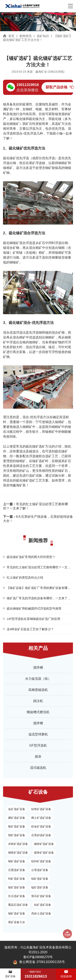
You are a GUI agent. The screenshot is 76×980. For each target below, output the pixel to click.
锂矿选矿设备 (17, 835)
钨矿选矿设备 (17, 879)
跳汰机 (38, 701)
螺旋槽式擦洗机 (38, 712)
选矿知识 (43, 36)
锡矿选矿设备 (17, 913)
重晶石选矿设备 (18, 905)
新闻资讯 (26, 36)
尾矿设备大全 (17, 922)
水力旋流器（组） (38, 679)
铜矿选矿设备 (17, 861)
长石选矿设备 (17, 896)
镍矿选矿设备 (17, 887)
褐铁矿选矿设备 (18, 853)
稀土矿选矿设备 (41, 818)
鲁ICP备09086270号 (38, 957)
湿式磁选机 (38, 768)
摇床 (38, 757)
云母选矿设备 (40, 870)
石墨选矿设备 (17, 870)
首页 (11, 36)
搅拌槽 (38, 668)
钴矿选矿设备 (43, 905)
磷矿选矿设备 (17, 818)
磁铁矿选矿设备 (44, 844)
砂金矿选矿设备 (41, 826)
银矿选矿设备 (17, 826)
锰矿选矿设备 (40, 887)
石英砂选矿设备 (41, 835)
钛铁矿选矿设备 (41, 809)
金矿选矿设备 (17, 809)
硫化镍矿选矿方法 (39, 446)
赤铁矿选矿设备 (18, 844)
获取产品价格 (57, 87)
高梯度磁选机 (38, 690)
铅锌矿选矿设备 (41, 861)
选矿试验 (35, 476)
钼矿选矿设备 (40, 879)
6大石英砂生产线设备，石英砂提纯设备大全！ (38, 519)
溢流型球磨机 (38, 734)
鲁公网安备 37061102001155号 (39, 962)
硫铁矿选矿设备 (44, 853)
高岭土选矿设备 (41, 913)
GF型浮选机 (38, 745)
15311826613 (36, 976)
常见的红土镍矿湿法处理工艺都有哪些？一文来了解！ (35, 506)
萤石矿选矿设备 (41, 896)
